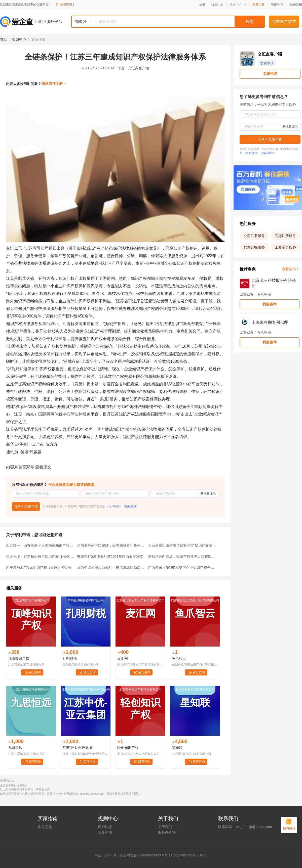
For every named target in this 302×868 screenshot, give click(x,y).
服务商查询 (167, 832)
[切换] (70, 5)
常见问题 (45, 827)
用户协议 (105, 827)
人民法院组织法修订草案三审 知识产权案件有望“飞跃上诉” (182, 545)
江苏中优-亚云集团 (77, 748)
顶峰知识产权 (19, 658)
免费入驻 (258, 5)
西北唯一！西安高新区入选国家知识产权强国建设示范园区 (40, 545)
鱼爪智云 (179, 658)
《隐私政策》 (131, 506)
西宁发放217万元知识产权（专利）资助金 (39, 568)
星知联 (177, 748)
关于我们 (165, 827)
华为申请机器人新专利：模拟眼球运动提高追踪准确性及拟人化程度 (111, 568)
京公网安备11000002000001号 (144, 855)
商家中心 (277, 5)
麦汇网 (123, 658)
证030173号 (107, 855)
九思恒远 (15, 748)
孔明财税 (70, 658)
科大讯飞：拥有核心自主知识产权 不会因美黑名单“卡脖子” (40, 557)
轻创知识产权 (128, 748)
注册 (299, 5)
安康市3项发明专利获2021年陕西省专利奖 (110, 557)
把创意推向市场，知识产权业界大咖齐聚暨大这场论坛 (182, 557)
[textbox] (180, 22)
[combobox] (168, 22)
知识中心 (19, 39)
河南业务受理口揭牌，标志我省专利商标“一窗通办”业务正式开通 (111, 545)
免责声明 (105, 832)
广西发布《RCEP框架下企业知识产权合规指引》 (182, 568)
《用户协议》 (114, 506)
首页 (202, 5)
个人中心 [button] (238, 5)
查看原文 (43, 467)
